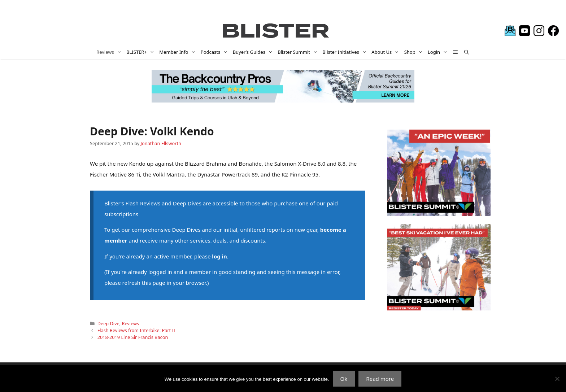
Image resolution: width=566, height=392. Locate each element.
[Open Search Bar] (467, 52)
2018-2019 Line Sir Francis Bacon (133, 337)
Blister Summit (299, 52)
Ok (344, 379)
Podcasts (215, 52)
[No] (557, 379)
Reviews (110, 52)
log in (219, 256)
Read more (380, 379)
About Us (386, 52)
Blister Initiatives (346, 52)
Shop (415, 52)
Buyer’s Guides (254, 52)
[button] (456, 52)
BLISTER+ (141, 52)
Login (439, 52)
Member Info (179, 52)
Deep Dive (108, 323)
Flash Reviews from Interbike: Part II (136, 330)
